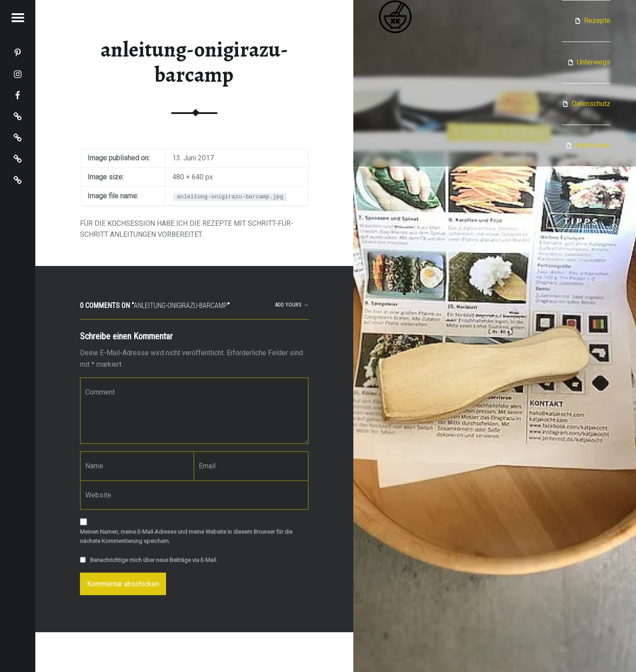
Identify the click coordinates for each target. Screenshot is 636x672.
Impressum (593, 145)
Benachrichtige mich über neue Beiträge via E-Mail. (154, 560)
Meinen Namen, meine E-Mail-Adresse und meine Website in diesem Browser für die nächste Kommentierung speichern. (186, 536)
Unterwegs (594, 62)
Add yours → (292, 305)
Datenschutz (591, 104)
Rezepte (597, 21)
